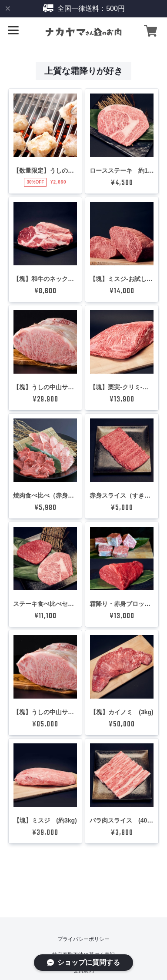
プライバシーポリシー (83, 939)
